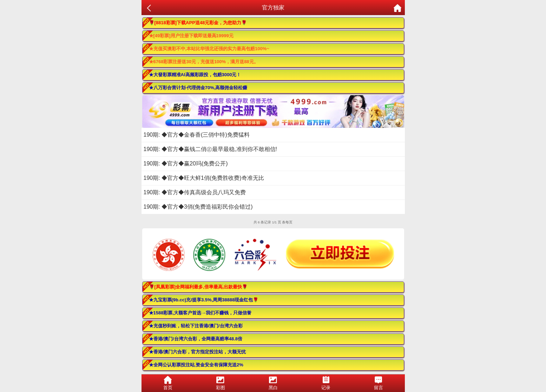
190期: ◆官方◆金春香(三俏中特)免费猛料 (197, 135)
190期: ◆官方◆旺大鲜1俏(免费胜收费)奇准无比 (204, 178)
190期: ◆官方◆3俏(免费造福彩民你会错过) (198, 207)
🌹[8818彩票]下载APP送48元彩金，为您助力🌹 (198, 23)
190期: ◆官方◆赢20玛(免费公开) (186, 164)
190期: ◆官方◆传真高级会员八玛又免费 (195, 192)
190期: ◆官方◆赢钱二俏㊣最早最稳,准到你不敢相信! (210, 149)
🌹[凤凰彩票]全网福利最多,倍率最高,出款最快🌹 (198, 287)
